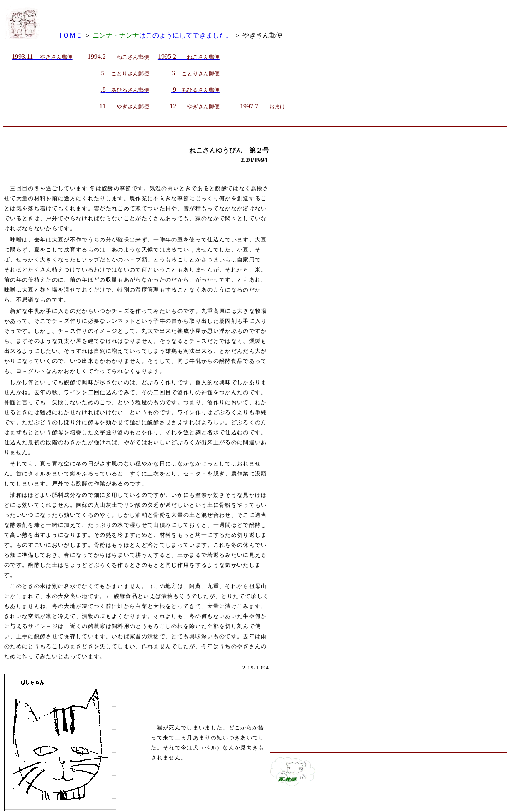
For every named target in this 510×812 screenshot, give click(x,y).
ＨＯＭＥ (69, 35)
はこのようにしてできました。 (162, 35)
